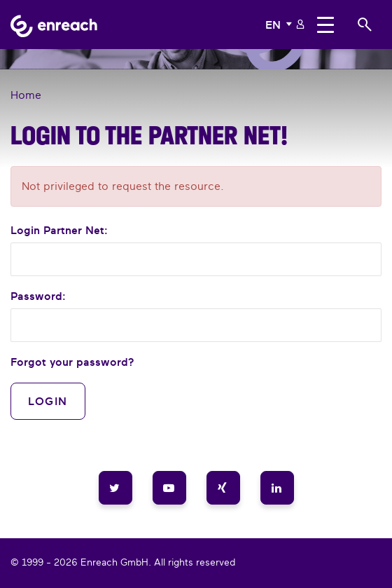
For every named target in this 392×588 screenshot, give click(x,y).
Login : (59, 230)
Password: (38, 296)
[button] (280, 25)
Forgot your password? (72, 362)
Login (48, 401)
